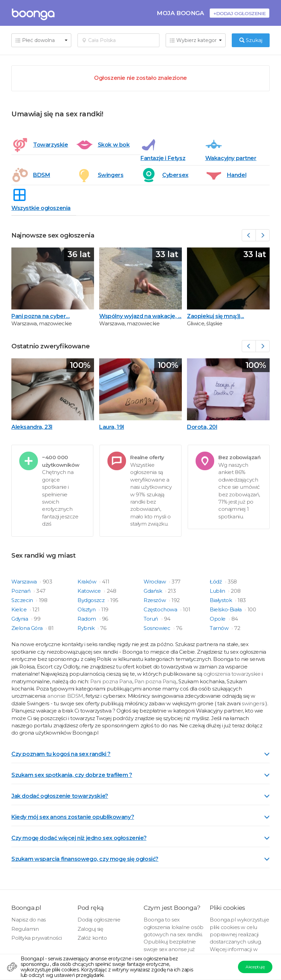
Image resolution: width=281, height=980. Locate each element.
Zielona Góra (28, 628)
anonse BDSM (65, 696)
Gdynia (20, 619)
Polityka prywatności (37, 938)
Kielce (20, 609)
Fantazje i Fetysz (163, 158)
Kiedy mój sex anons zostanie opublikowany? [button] (140, 817)
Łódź (216, 582)
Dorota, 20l (202, 427)
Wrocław (155, 582)
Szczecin (23, 600)
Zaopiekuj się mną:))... (216, 316)
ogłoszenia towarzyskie (233, 674)
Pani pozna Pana (111, 681)
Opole (218, 619)
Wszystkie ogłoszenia (41, 208)
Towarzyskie (51, 145)
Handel (237, 175)
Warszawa (25, 582)
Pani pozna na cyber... (40, 316)
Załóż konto (92, 938)
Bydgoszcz (92, 600)
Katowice (90, 591)
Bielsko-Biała (226, 609)
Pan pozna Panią (155, 681)
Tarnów (220, 628)
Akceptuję (255, 967)
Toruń (152, 619)
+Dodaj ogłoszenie (240, 13)
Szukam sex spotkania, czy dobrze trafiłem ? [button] (140, 775)
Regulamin (25, 929)
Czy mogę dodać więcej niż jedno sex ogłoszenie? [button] (140, 838)
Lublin (218, 591)
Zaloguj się (90, 929)
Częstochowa (161, 609)
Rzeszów (155, 600)
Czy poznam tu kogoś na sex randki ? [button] (140, 754)
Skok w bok (114, 145)
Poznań (22, 591)
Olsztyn (87, 609)
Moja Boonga (180, 13)
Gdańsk (153, 591)
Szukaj (251, 40)
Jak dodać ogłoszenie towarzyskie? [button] (140, 796)
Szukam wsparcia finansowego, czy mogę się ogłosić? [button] (140, 859)
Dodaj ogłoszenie (99, 920)
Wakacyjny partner (231, 158)
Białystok (221, 600)
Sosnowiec (158, 628)
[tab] (140, 754)
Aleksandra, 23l (32, 427)
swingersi (253, 703)
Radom (87, 619)
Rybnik (87, 628)
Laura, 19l (112, 427)
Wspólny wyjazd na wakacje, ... (140, 316)
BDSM (41, 175)
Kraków (87, 582)
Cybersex (175, 175)
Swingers (111, 175)
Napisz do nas (29, 920)
